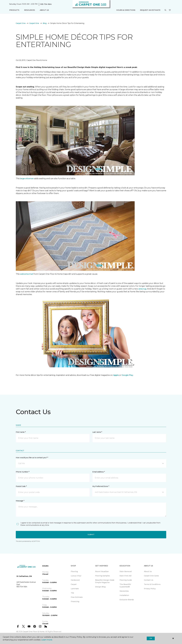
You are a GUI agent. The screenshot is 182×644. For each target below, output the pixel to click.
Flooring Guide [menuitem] (126, 580)
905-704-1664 (46, 4)
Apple (116, 375)
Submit (91, 535)
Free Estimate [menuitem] (77, 597)
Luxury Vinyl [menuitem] (76, 576)
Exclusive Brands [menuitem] (127, 600)
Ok (151, 638)
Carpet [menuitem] (74, 584)
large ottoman (27, 178)
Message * (20, 501)
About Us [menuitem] (148, 571)
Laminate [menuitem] (75, 589)
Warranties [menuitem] (124, 591)
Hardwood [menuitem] (75, 580)
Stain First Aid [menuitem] (125, 576)
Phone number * (23, 472)
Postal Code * (21, 486)
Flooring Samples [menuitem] (102, 576)
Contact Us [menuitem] (149, 580)
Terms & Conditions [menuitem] (152, 584)
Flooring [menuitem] (74, 571)
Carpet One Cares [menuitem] (151, 576)
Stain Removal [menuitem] (126, 571)
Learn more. (47, 640)
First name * (21, 432)
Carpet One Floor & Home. (34, 632)
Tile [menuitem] (72, 593)
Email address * (99, 472)
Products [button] (14, 10)
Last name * (97, 432)
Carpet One (21, 23)
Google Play (127, 375)
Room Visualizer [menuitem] (102, 571)
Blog (45, 23)
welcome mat (27, 274)
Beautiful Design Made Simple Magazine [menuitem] (105, 581)
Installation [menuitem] (124, 595)
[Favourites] (170, 10)
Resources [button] (30, 10)
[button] (165, 10)
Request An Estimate (150, 10)
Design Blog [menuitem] (100, 587)
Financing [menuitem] (75, 601)
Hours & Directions (126, 10)
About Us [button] (44, 10)
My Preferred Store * (101, 486)
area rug (142, 289)
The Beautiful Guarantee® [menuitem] (125, 586)
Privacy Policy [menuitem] (150, 589)
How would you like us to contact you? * (32, 458)
